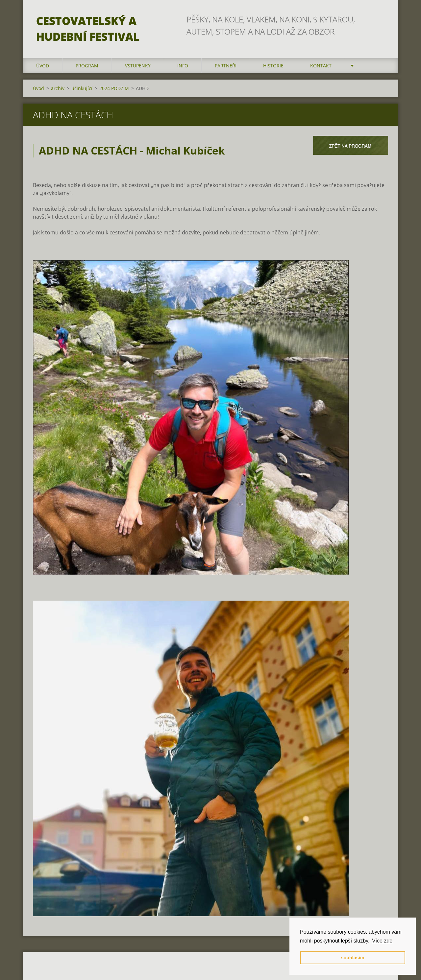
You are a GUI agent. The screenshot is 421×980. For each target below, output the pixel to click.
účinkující (82, 88)
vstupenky (138, 66)
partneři (226, 66)
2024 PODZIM (114, 88)
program (87, 66)
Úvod (43, 66)
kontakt (321, 66)
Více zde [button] (382, 941)
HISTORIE (273, 66)
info (183, 66)
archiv (58, 88)
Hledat (381, 19)
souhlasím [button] (352, 958)
